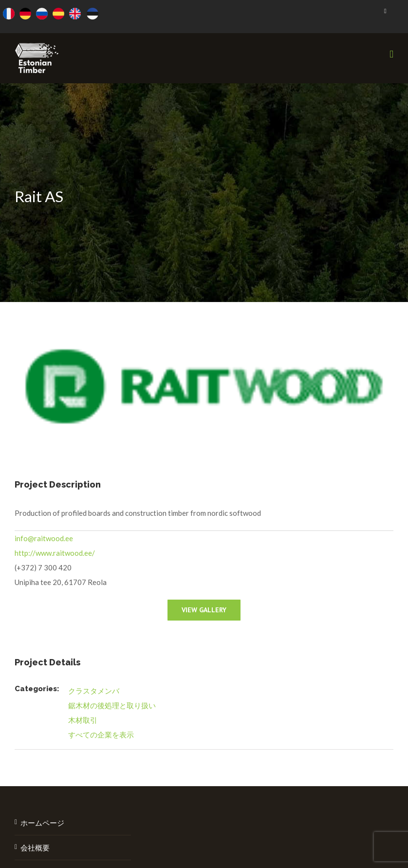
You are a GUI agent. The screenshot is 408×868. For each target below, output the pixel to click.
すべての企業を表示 (101, 735)
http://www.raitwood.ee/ (55, 553)
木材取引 (83, 720)
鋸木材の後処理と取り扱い (112, 705)
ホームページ (42, 823)
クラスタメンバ (94, 691)
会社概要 (35, 848)
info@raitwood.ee (44, 538)
